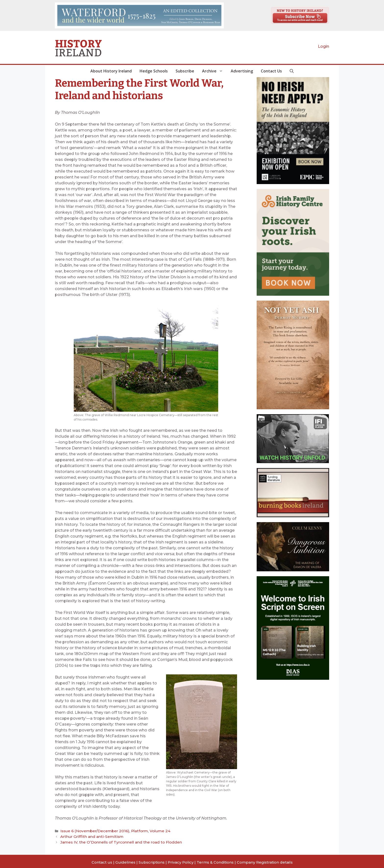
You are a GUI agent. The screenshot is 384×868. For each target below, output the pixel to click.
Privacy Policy (181, 860)
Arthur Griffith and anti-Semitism (88, 835)
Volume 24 (148, 831)
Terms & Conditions (215, 860)
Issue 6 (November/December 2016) (91, 831)
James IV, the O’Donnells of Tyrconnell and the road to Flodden (115, 840)
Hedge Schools (154, 71)
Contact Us (271, 71)
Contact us (102, 860)
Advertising (242, 71)
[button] (292, 71)
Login (324, 46)
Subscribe (185, 71)
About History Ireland (111, 71)
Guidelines (125, 860)
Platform (130, 831)
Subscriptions (152, 860)
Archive (214, 71)
